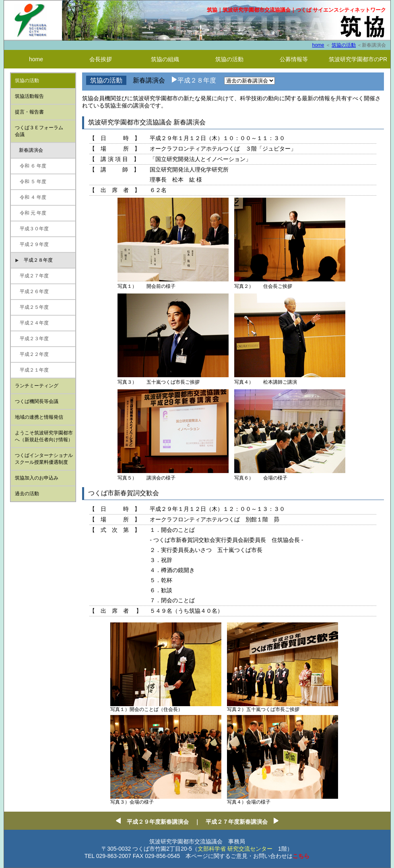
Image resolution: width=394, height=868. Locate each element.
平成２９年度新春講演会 (158, 822)
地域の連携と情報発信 (39, 417)
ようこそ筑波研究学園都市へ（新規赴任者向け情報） (44, 436)
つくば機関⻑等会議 (37, 401)
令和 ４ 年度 (31, 197)
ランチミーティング (37, 386)
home (318, 45)
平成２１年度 (32, 370)
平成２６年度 (32, 291)
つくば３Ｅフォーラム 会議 (39, 131)
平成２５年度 (32, 307)
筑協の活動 (344, 45)
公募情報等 (294, 59)
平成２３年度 (32, 339)
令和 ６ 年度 (31, 166)
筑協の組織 (165, 59)
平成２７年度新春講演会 (239, 822)
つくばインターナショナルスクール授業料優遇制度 (44, 459)
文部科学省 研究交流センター (235, 849)
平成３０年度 (32, 229)
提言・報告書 (29, 112)
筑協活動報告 (29, 96)
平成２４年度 (32, 323)
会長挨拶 (101, 59)
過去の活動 (27, 494)
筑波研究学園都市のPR (358, 59)
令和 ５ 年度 (31, 182)
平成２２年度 (32, 354)
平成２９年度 (32, 244)
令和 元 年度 (31, 213)
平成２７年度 (32, 276)
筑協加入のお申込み (37, 478)
